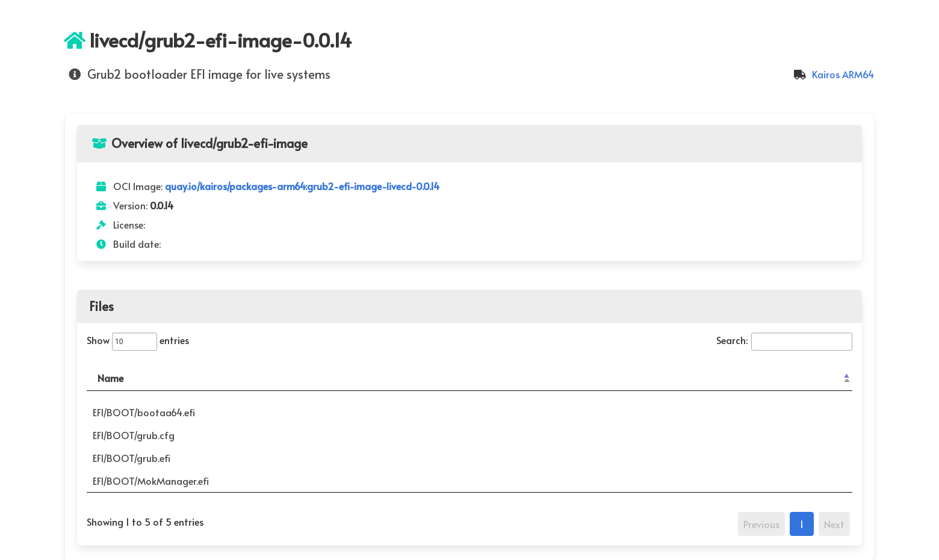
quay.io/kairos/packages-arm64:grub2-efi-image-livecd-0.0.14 (302, 186)
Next (834, 524)
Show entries (138, 340)
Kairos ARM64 (832, 74)
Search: (784, 340)
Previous (761, 524)
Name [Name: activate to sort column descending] (110, 378)
